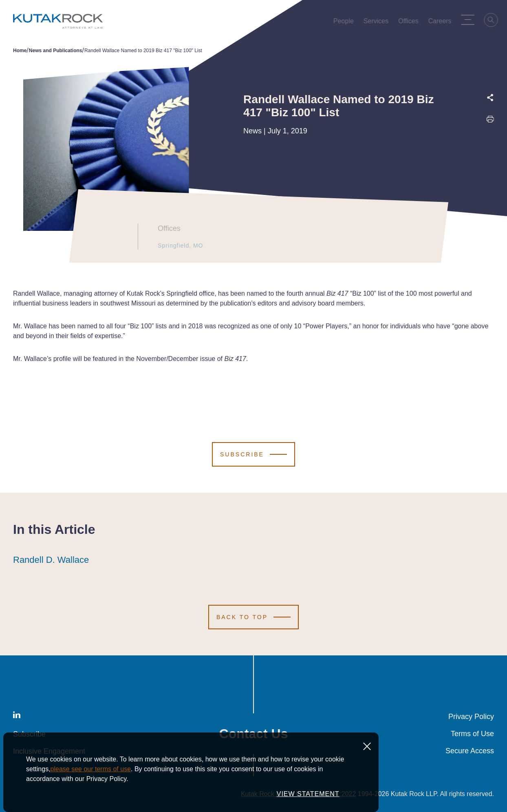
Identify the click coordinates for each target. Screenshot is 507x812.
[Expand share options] (490, 98)
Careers (441, 23)
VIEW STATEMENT (308, 794)
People (345, 23)
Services (378, 23)
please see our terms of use (91, 769)
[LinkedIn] (17, 716)
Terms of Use (472, 734)
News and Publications (56, 51)
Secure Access (470, 751)
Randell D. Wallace (51, 560)
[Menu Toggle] (469, 20)
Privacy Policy (471, 717)
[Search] (493, 21)
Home (20, 51)
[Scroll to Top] (253, 617)
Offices (410, 23)
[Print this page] (490, 121)
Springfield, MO (177, 246)
